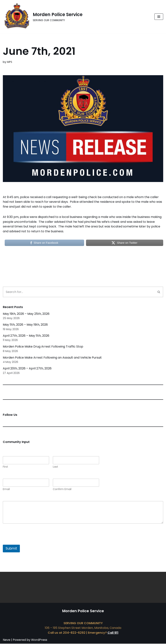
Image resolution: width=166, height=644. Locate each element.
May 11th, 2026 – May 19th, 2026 (25, 325)
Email (6, 490)
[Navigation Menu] (159, 17)
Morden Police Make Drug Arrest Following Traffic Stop (43, 347)
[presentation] (31, 543)
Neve (7, 640)
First (5, 467)
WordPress (39, 640)
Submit (11, 549)
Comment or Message (20, 499)
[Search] (79, 292)
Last (55, 467)
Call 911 (113, 633)
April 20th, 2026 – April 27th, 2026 (27, 369)
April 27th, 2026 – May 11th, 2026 (26, 336)
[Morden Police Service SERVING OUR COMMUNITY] (43, 17)
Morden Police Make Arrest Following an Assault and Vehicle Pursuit (52, 358)
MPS (10, 62)
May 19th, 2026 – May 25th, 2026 (26, 314)
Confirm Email (62, 490)
